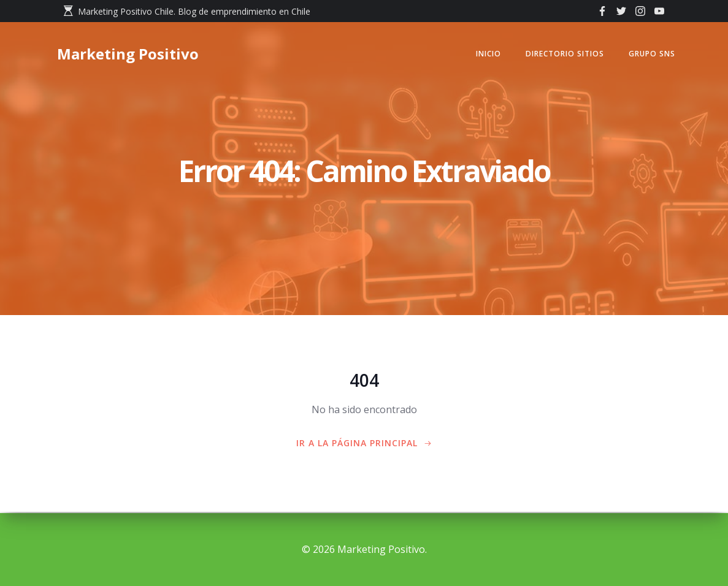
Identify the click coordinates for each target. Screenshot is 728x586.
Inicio (485, 55)
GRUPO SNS (649, 55)
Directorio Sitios (562, 55)
